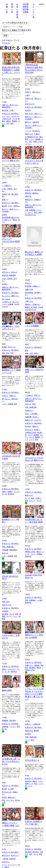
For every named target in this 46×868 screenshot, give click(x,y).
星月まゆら (36, 92)
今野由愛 (5, 550)
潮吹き (9, 121)
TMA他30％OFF (31, 215)
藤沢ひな (28, 122)
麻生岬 (4, 206)
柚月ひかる (6, 855)
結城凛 (4, 215)
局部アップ (29, 784)
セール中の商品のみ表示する (15, 23)
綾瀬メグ (5, 200)
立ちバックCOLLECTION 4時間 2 (11, 241)
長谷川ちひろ (30, 104)
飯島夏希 (13, 275)
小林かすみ (29, 301)
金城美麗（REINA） (32, 417)
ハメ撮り (40, 600)
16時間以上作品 (31, 433)
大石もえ (14, 272)
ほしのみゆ (6, 299)
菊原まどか (29, 420)
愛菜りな (36, 426)
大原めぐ (37, 134)
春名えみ (5, 553)
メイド (32, 440)
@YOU (10, 206)
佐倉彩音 (13, 859)
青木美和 (13, 721)
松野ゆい (17, 206)
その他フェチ (7, 220)
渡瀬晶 (4, 347)
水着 (27, 210)
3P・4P (4, 494)
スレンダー (10, 800)
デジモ (15, 119)
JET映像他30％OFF (32, 137)
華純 (34, 404)
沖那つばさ (6, 602)
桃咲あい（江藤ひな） (33, 304)
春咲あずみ (29, 731)
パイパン (28, 144)
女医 (17, 614)
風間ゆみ (36, 193)
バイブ (30, 786)
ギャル (32, 437)
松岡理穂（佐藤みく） (33, 286)
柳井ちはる (29, 134)
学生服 (41, 307)
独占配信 (5, 614)
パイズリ (13, 727)
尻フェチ (16, 302)
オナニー (32, 501)
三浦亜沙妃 (36, 724)
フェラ (27, 740)
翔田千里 (28, 196)
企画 (4, 803)
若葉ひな (13, 396)
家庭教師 (32, 600)
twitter (41, 4)
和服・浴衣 (29, 353)
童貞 (12, 123)
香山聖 (4, 789)
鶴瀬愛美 (5, 721)
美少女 (17, 800)
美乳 (18, 727)
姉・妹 (4, 729)
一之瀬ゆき (29, 395)
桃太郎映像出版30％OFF (11, 217)
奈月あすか (36, 131)
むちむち (6, 43)
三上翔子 (11, 789)
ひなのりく (38, 420)
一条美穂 (5, 859)
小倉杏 (27, 95)
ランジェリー (13, 865)
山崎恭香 (36, 122)
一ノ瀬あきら (7, 186)
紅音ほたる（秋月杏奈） (11, 114)
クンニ (4, 865)
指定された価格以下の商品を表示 (17, 30)
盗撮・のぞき (38, 142)
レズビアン (12, 669)
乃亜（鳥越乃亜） (31, 407)
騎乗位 (27, 307)
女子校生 (34, 307)
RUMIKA (28, 426)
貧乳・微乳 (38, 212)
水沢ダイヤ (12, 347)
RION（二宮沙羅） (32, 414)
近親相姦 (32, 210)
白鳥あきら (29, 410)
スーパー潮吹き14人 (11, 161)
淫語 (4, 353)
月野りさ (37, 395)
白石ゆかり (6, 862)
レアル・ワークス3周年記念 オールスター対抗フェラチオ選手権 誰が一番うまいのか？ (34, 694)
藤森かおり (12, 797)
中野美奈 (5, 611)
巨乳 (8, 123)
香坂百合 (28, 193)
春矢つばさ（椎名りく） (34, 114)
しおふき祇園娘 (32, 326)
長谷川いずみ (7, 605)
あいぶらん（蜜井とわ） (11, 296)
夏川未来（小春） (8, 110)
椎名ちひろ (29, 495)
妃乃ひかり (6, 272)
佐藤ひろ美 (29, 289)
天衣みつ (28, 283)
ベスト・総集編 (35, 139)
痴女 (8, 353)
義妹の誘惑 (7, 690)
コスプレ (17, 492)
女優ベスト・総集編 (32, 665)
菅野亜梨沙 (13, 550)
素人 (31, 142)
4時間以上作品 (30, 552)
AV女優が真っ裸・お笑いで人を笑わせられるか (11, 761)
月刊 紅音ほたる (32, 760)
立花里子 (28, 110)
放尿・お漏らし (36, 498)
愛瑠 (27, 351)
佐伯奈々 (5, 284)
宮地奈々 (28, 92)
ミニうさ (28, 131)
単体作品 (11, 494)
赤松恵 (4, 797)
